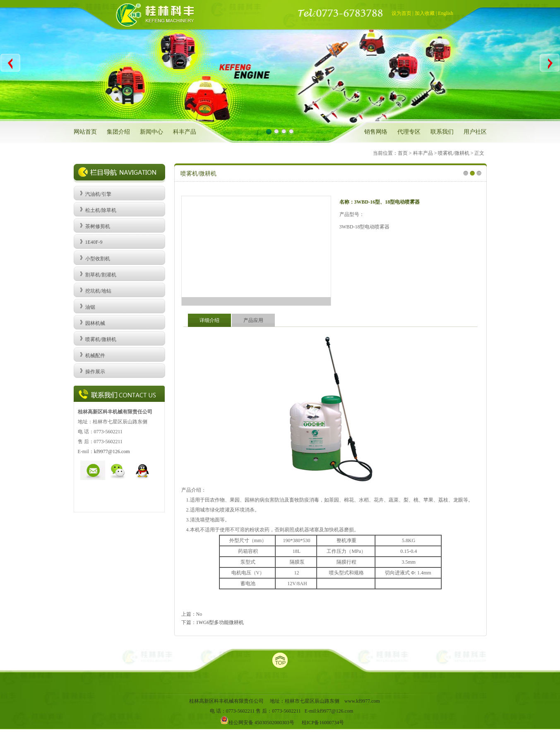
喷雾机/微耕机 (101, 339)
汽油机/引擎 (98, 194)
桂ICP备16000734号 (323, 723)
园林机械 (95, 323)
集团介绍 (118, 132)
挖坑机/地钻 (98, 291)
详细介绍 (209, 320)
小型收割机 (98, 259)
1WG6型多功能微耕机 (220, 622)
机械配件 (95, 355)
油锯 (90, 307)
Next (549, 62)
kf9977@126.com (112, 451)
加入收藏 (425, 13)
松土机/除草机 (101, 210)
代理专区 (409, 132)
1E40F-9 (94, 242)
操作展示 (95, 372)
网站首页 (85, 132)
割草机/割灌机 (101, 275)
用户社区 (475, 132)
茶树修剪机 (98, 226)
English (446, 13)
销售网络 (376, 132)
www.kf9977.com (362, 701)
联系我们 (442, 132)
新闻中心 (151, 132)
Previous (11, 62)
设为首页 (401, 13)
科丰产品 (185, 132)
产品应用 (253, 320)
